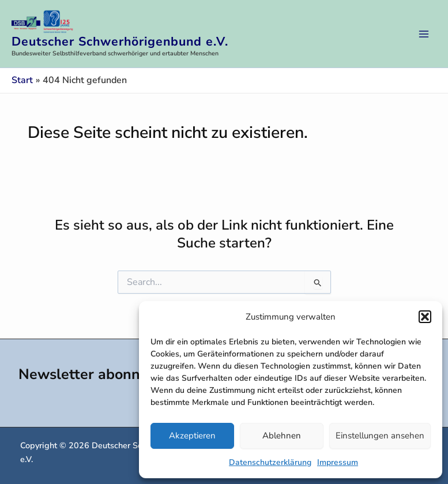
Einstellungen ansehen (380, 436)
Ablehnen (282, 436)
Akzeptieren (192, 436)
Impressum (338, 462)
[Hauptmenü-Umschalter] (424, 34)
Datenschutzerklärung (270, 462)
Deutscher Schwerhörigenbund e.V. (120, 42)
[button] (425, 317)
